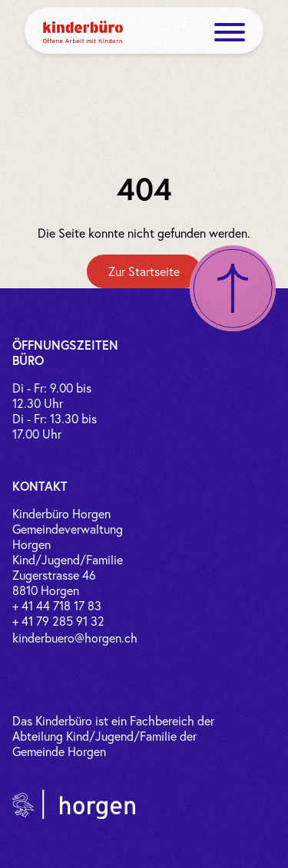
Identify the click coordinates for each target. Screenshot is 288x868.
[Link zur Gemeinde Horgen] (74, 804)
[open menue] (230, 32)
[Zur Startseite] (144, 271)
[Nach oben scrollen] (233, 288)
